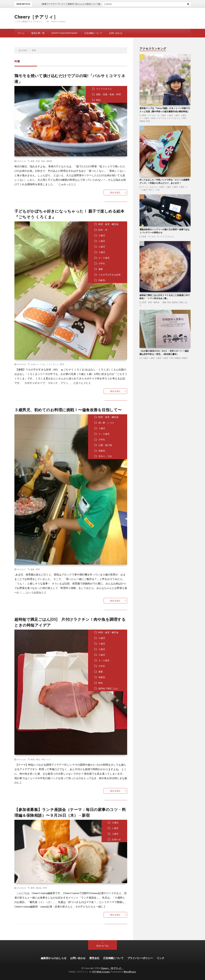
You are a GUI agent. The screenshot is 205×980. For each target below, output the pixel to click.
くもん (43, 364)
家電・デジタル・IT (151, 115)
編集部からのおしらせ (54, 958)
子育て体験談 (175, 358)
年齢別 (102, 280)
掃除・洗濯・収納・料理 (108, 94)
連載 (101, 269)
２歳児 (102, 247)
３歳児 (102, 252)
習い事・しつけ (106, 423)
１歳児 (102, 241)
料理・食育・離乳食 (110, 224)
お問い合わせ (116, 33)
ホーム (21, 33)
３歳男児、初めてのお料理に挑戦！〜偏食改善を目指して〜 (68, 410)
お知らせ (116, 839)
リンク (160, 958)
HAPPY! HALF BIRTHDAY (64, 33)
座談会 (39, 888)
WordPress (130, 972)
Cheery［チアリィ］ (36, 17)
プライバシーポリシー (140, 958)
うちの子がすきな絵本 (110, 275)
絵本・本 (103, 230)
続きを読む (115, 192)
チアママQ (161, 118)
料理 (38, 161)
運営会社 (94, 958)
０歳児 (102, 235)
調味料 (49, 161)
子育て (184, 118)
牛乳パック (46, 759)
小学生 (102, 263)
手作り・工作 (105, 456)
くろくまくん (53, 364)
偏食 (33, 569)
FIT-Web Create (101, 972)
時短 (98, 100)
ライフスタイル (104, 89)
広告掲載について (93, 33)
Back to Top (103, 946)
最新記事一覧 (38, 33)
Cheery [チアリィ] (112, 968)
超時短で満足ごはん (108, 688)
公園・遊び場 (105, 445)
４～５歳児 (104, 258)
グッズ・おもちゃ (150, 187)
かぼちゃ (34, 364)
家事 (33, 161)
